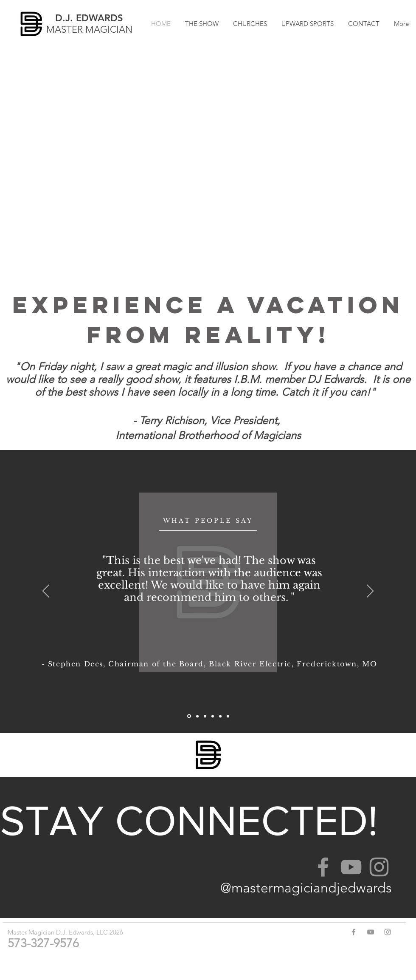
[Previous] (46, 592)
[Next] (370, 592)
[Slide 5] (213, 716)
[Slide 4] (197, 716)
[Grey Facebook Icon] (323, 867)
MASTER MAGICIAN (89, 30)
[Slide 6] (189, 716)
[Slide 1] (220, 716)
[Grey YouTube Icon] (351, 867)
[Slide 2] (228, 716)
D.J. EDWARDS (89, 18)
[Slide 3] (205, 716)
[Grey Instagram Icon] (379, 867)
